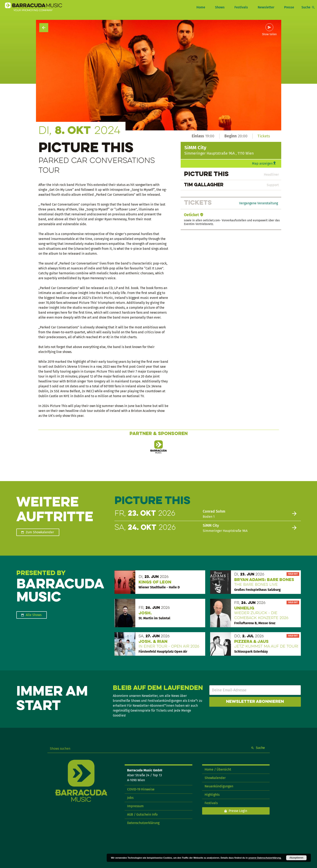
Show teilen (269, 34)
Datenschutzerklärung (143, 823)
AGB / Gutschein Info (142, 814)
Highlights (212, 795)
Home (201, 7)
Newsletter (266, 7)
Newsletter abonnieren (255, 702)
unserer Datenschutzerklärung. (265, 858)
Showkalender (215, 778)
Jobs (130, 798)
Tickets (264, 136)
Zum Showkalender (40, 532)
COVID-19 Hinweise (141, 789)
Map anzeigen (262, 163)
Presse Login (238, 811)
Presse (289, 7)
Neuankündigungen (219, 786)
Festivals (241, 7)
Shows (220, 7)
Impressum (135, 806)
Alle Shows (34, 615)
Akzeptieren (296, 858)
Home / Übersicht (218, 769)
